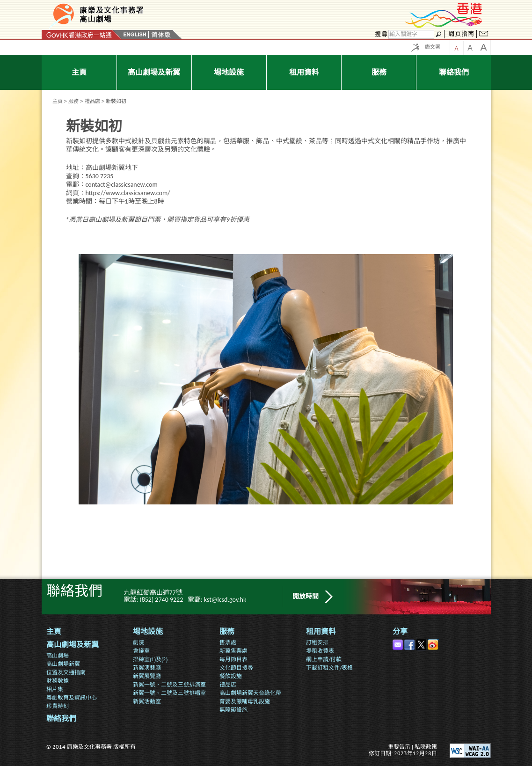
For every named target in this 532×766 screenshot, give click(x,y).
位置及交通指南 (66, 672)
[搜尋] (411, 34)
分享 (400, 631)
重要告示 (399, 747)
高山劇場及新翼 (73, 645)
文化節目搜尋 (236, 668)
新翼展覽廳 (147, 676)
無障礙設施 (233, 710)
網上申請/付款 (324, 659)
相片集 (55, 689)
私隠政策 (426, 747)
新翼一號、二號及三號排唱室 (169, 693)
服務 (73, 101)
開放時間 (306, 596)
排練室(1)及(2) (150, 659)
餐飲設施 (231, 676)
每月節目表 (233, 659)
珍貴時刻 (58, 706)
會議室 (141, 651)
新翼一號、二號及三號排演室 (169, 684)
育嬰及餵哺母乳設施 (245, 701)
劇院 (138, 642)
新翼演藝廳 (147, 668)
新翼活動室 (147, 701)
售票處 (228, 642)
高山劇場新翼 (63, 664)
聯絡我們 (61, 719)
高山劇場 (58, 655)
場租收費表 (320, 651)
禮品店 (92, 101)
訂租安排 (317, 642)
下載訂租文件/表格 (329, 668)
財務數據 (58, 681)
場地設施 (148, 631)
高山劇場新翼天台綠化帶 (250, 693)
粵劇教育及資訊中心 (72, 697)
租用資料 (321, 631)
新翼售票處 (233, 651)
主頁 (58, 101)
